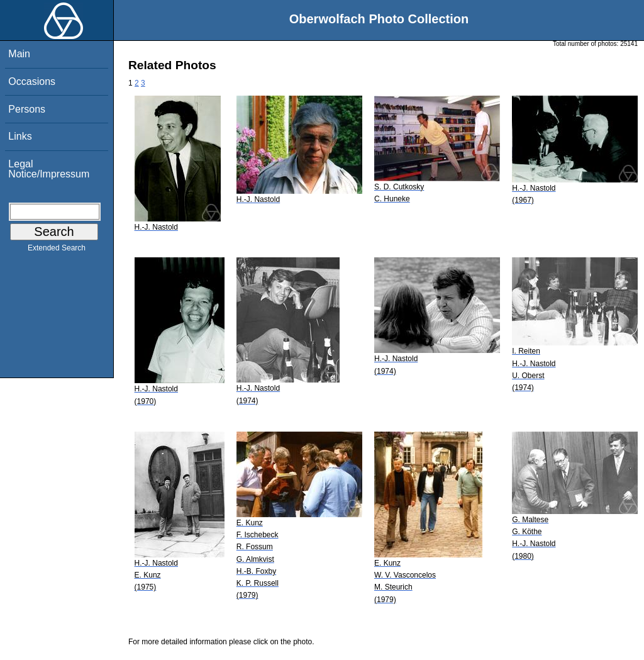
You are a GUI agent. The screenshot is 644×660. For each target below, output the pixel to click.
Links (20, 136)
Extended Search (57, 250)
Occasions (32, 81)
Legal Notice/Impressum (49, 169)
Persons (27, 109)
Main (19, 54)
